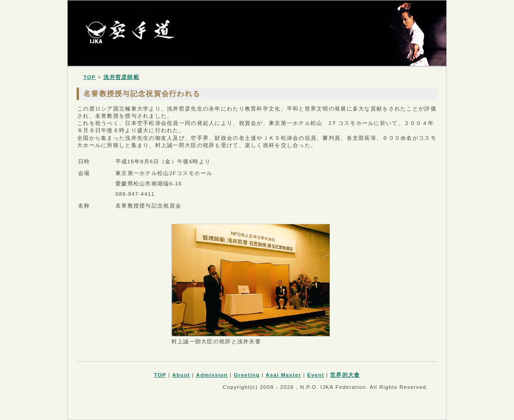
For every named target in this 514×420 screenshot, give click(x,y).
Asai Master (283, 375)
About (181, 375)
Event (316, 375)
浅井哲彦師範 (121, 77)
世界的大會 (345, 375)
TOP (89, 77)
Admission (212, 375)
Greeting (247, 375)
